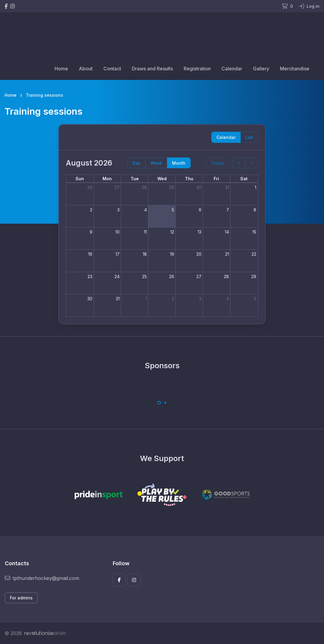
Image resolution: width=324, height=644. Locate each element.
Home (61, 69)
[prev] (239, 163)
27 (117, 187)
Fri (216, 179)
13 (199, 232)
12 (172, 232)
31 (227, 187)
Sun (80, 179)
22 (254, 254)
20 (199, 254)
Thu (189, 179)
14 (227, 232)
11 (145, 232)
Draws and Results (152, 69)
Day (137, 163)
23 (90, 276)
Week (156, 163)
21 (227, 254)
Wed (162, 179)
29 (172, 187)
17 (117, 254)
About (86, 69)
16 (90, 254)
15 (254, 232)
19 (172, 254)
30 (199, 187)
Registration (197, 69)
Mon (107, 179)
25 (144, 276)
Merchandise (295, 69)
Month (179, 163)
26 (90, 187)
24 (117, 276)
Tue (135, 179)
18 (145, 254)
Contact (112, 69)
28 (144, 187)
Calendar (232, 69)
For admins (21, 598)
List (249, 137)
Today (218, 163)
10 (117, 232)
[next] (252, 163)
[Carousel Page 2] (165, 403)
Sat (244, 179)
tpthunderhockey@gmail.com (42, 578)
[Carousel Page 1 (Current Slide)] (159, 403)
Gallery (261, 69)
